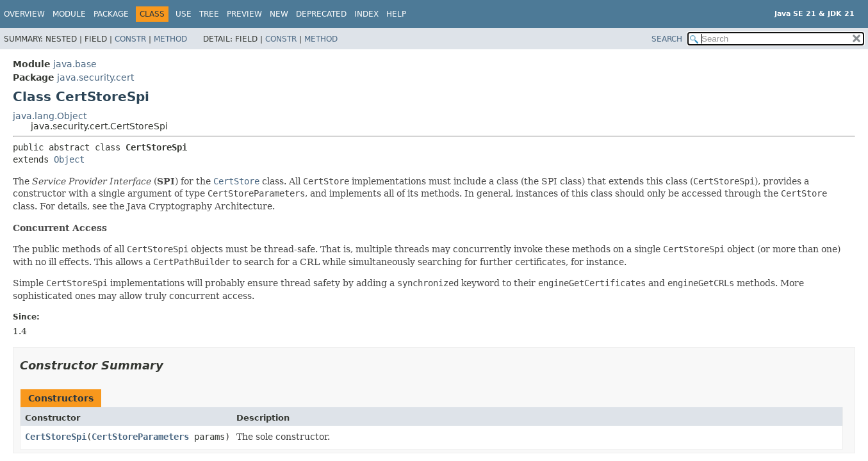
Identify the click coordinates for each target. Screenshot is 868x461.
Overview (24, 14)
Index (366, 14)
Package (111, 14)
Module (69, 14)
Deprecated (321, 14)
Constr (130, 39)
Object (69, 159)
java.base (75, 64)
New (279, 14)
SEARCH (667, 39)
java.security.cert (95, 77)
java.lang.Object (50, 116)
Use (184, 14)
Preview (244, 14)
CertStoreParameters (140, 437)
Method (170, 39)
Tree (209, 14)
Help (396, 14)
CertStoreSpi (56, 437)
